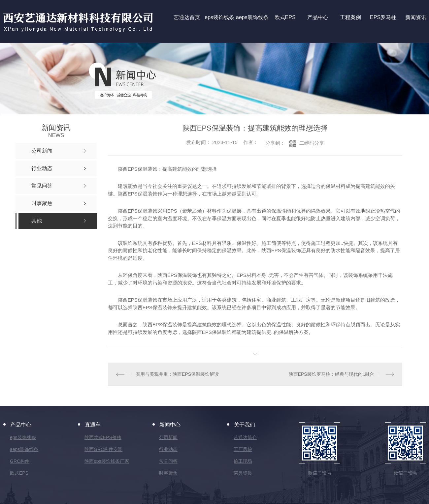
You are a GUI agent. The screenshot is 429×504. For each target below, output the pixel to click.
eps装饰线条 (23, 437)
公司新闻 (168, 437)
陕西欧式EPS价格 (103, 437)
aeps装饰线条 (24, 449)
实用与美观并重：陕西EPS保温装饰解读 (177, 374)
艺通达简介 (245, 437)
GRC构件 (20, 461)
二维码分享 (312, 143)
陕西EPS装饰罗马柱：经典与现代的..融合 (332, 374)
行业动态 (168, 449)
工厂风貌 (243, 449)
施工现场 (243, 461)
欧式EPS (19, 473)
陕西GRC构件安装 (103, 449)
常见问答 (168, 461)
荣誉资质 (243, 473)
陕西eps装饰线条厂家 (107, 461)
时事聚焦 (168, 473)
